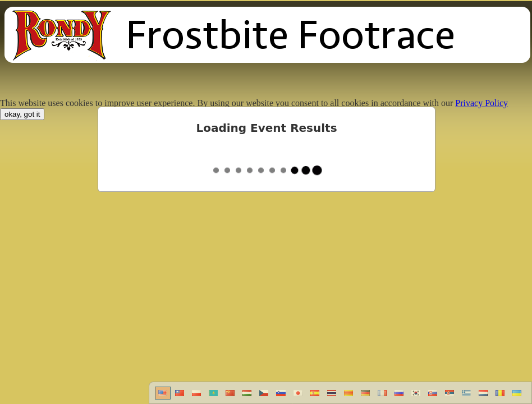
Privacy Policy (481, 103)
